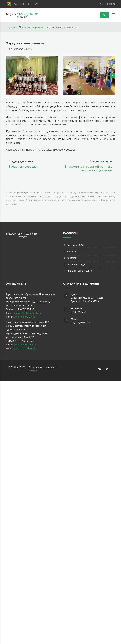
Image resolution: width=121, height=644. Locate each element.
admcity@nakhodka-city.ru (27, 313)
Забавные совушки (23, 166)
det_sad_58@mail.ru (81, 322)
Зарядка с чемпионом (25, 43)
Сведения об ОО (76, 245)
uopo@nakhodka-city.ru (26, 348)
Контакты (72, 258)
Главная (13, 27)
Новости (71, 251)
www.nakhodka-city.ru (24, 317)
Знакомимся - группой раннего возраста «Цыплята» (89, 168)
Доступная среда (76, 264)
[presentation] (8, 76)
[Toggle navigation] (113, 15)
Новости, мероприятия (34, 27)
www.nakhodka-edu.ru (24, 345)
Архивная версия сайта (79, 271)
